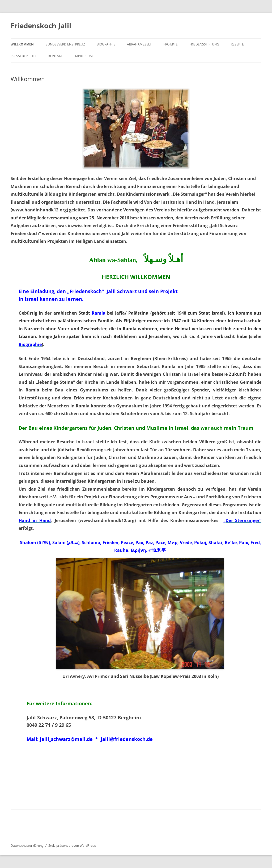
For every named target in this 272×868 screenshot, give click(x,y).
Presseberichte (24, 56)
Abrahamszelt (139, 44)
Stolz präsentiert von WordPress (72, 846)
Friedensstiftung (204, 44)
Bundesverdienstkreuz (65, 44)
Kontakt (56, 56)
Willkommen (22, 44)
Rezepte (237, 44)
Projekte (171, 44)
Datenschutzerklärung (27, 846)
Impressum (84, 56)
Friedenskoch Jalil (41, 26)
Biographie (106, 44)
